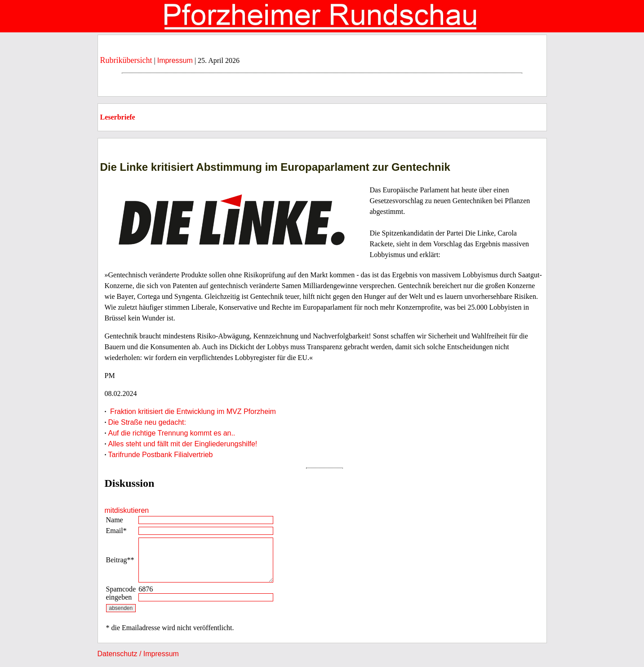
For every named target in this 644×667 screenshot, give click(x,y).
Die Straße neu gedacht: (147, 422)
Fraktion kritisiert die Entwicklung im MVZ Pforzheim (192, 411)
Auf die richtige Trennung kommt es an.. (172, 433)
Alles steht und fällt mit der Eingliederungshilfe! (183, 444)
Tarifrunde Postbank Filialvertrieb (161, 455)
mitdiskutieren (127, 510)
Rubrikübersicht (126, 60)
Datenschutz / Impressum (138, 654)
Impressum (175, 60)
